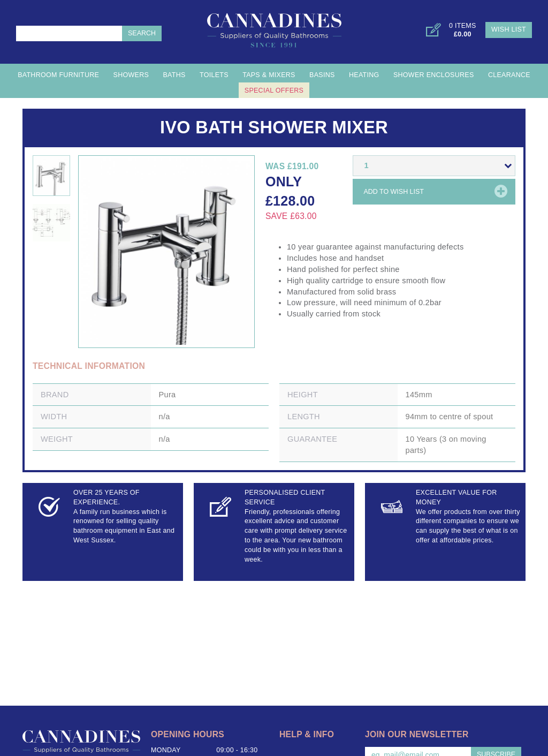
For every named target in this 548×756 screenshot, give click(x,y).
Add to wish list (394, 192)
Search (142, 33)
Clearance (509, 75)
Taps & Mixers (269, 75)
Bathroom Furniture (58, 75)
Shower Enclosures (434, 75)
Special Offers (274, 90)
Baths (174, 75)
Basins (322, 75)
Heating (364, 75)
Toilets (214, 75)
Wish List (509, 29)
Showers (131, 75)
